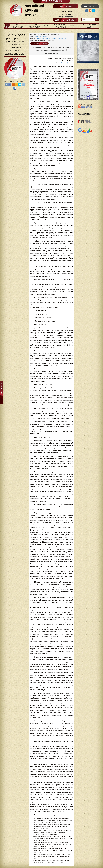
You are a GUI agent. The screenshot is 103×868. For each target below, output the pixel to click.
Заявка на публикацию (66, 20)
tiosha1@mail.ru (67, 63)
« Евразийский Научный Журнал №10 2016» (52, 39)
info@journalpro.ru (66, 17)
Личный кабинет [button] (90, 6)
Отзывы (46, 26)
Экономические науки (42, 37)
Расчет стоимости (66, 6)
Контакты (75, 26)
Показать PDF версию (39, 43)
